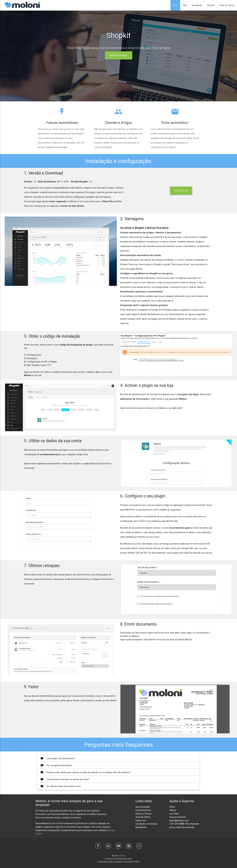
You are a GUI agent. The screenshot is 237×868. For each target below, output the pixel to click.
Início (175, 5)
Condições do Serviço (146, 824)
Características (143, 810)
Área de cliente (227, 5)
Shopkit (211, 5)
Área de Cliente (143, 817)
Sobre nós (141, 820)
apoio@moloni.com (179, 820)
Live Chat (174, 814)
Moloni (122, 856)
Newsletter (141, 827)
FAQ (185, 5)
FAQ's (172, 807)
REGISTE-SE (181, 191)
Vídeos (173, 810)
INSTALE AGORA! (118, 55)
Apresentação (143, 807)
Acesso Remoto (178, 817)
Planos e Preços (144, 814)
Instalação (197, 5)
